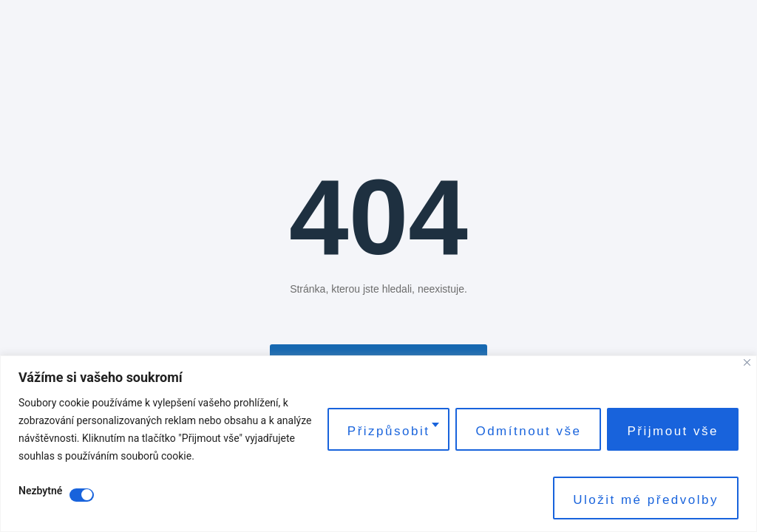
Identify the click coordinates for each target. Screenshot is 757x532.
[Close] (747, 362)
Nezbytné (40, 491)
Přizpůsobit (389, 431)
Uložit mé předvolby (646, 500)
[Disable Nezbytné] (82, 495)
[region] (378, 444)
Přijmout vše (673, 431)
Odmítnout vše (528, 431)
